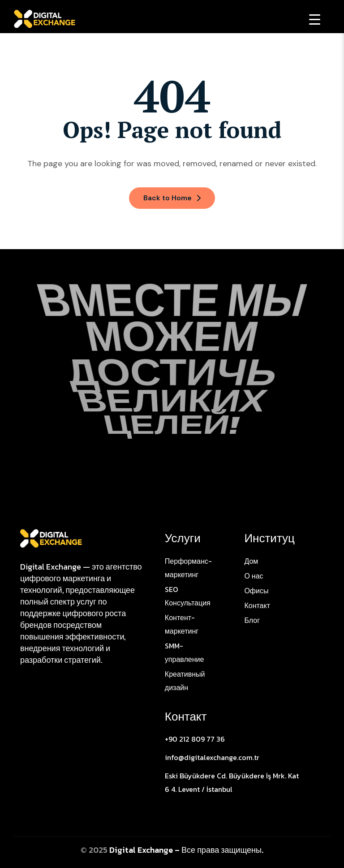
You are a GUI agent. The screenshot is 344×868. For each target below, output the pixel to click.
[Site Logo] (51, 538)
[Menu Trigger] (315, 19)
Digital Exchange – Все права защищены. (186, 850)
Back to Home (172, 198)
